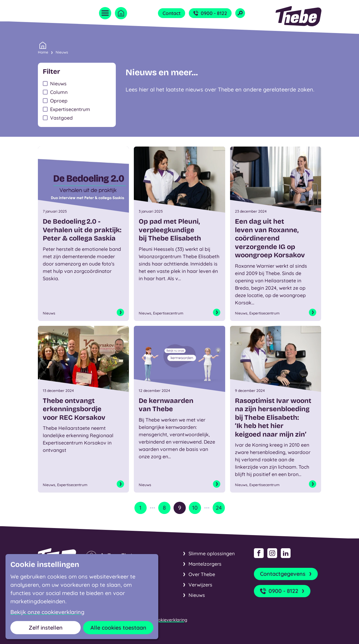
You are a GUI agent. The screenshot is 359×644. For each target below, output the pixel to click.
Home (43, 52)
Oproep (59, 101)
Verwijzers (200, 585)
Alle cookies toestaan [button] (118, 628)
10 (195, 508)
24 (219, 508)
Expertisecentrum (70, 109)
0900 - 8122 (210, 13)
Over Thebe (202, 574)
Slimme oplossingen (212, 553)
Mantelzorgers (205, 564)
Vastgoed (61, 118)
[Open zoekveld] (240, 13)
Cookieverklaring (170, 620)
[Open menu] (105, 13)
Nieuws (62, 52)
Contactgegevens (286, 574)
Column (59, 92)
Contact (172, 13)
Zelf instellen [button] (46, 628)
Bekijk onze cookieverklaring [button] (47, 612)
